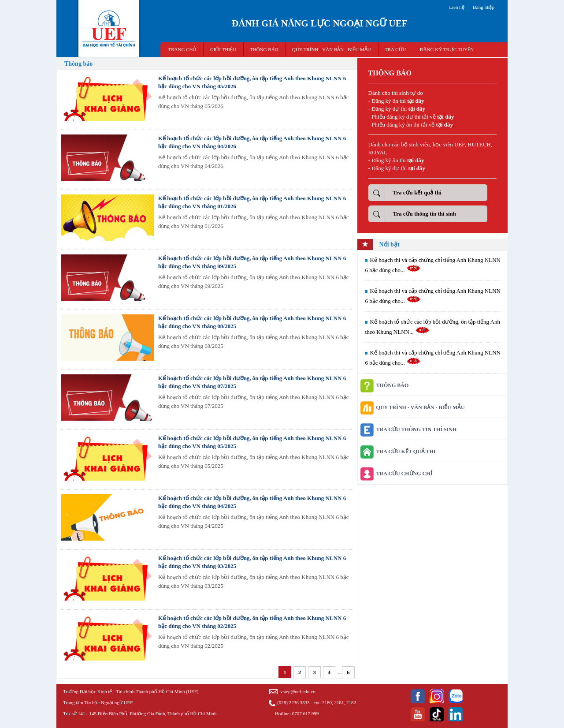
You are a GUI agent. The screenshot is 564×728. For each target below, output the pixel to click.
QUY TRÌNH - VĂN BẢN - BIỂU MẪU (332, 49)
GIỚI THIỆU (223, 49)
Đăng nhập (484, 7)
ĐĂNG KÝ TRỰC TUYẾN (447, 49)
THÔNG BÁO (264, 49)
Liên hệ (456, 7)
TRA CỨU (395, 49)
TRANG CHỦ (182, 49)
